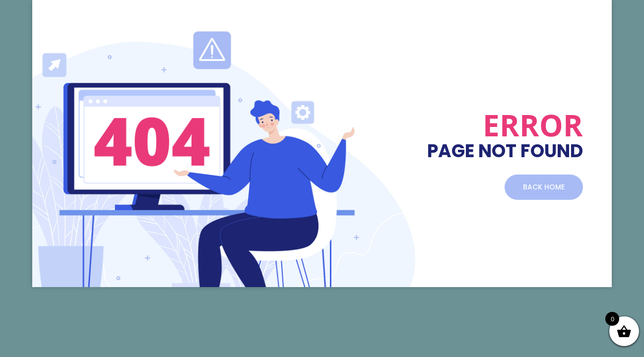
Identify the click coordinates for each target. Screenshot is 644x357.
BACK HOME (544, 187)
